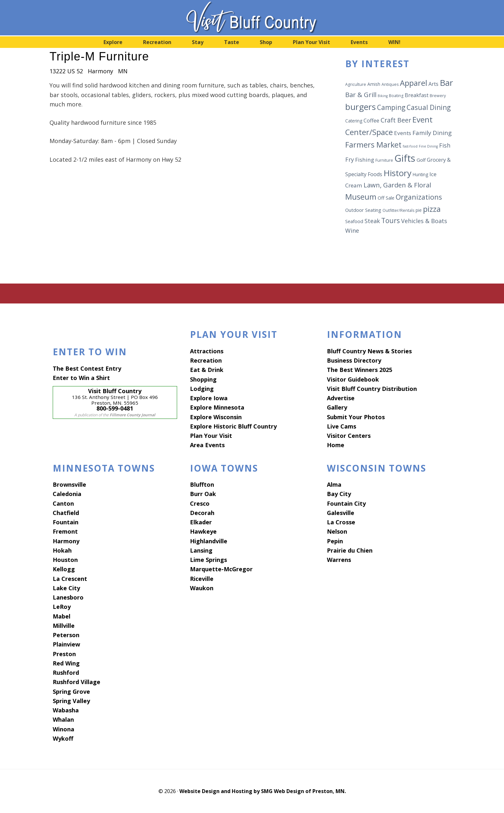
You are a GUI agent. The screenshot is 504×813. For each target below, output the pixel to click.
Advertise (341, 398)
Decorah (202, 513)
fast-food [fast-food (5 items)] (410, 146)
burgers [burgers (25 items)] (360, 107)
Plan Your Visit (211, 436)
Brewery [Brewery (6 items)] (438, 96)
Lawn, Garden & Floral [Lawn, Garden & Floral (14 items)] (397, 185)
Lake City (66, 588)
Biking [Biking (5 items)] (383, 96)
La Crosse (341, 522)
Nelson (337, 531)
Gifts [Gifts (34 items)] (405, 158)
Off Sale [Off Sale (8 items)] (386, 198)
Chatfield (66, 513)
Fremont (65, 531)
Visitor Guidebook (353, 379)
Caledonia (67, 494)
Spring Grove (71, 691)
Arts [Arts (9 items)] (433, 84)
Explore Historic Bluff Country (233, 426)
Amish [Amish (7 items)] (374, 84)
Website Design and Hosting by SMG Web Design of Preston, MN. (263, 791)
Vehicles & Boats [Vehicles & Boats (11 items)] (424, 221)
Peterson (66, 635)
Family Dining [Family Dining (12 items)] (432, 133)
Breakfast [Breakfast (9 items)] (417, 95)
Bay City (339, 494)
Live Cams (342, 426)
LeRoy (62, 607)
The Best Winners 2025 (360, 370)
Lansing (201, 550)
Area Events (207, 445)
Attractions (207, 351)
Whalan (63, 719)
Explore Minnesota (217, 407)
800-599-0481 (115, 408)
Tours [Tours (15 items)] (391, 221)
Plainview (66, 644)
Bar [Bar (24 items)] (446, 83)
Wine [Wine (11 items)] (352, 230)
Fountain (66, 522)
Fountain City (346, 503)
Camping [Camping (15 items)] (391, 107)
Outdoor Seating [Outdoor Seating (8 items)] (363, 210)
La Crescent (70, 579)
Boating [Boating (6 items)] (396, 96)
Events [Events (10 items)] (403, 133)
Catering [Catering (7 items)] (354, 121)
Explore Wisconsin (216, 417)
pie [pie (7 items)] (419, 210)
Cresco (200, 503)
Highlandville (209, 541)
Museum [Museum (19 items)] (361, 197)
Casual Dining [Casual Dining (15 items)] (429, 107)
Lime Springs (208, 560)
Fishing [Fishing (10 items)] (365, 160)
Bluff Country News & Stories (369, 351)
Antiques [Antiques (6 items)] (390, 84)
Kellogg (64, 569)
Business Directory (354, 360)
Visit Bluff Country (252, 18)
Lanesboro (68, 597)
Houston (65, 560)
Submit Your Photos (356, 417)
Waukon (202, 588)
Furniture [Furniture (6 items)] (384, 160)
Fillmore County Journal (132, 415)
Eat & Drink (207, 370)
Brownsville (69, 484)
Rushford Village (76, 682)
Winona (63, 729)
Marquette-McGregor (221, 569)
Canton (63, 503)
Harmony (66, 541)
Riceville (202, 579)
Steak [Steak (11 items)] (372, 221)
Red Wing (66, 663)
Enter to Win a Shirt (81, 378)
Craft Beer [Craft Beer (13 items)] (396, 120)
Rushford (66, 673)
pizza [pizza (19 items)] (432, 209)
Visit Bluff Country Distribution (372, 389)
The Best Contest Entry (87, 368)
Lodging (202, 389)
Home (336, 445)
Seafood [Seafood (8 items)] (354, 221)
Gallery (337, 407)
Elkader (201, 522)
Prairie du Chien (350, 550)
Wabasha (66, 710)
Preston (64, 654)
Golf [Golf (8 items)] (421, 160)
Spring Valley (71, 701)
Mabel (62, 616)
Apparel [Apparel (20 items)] (414, 83)
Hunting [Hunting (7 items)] (420, 174)
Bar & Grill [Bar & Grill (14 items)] (361, 95)
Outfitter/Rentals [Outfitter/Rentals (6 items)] (398, 210)
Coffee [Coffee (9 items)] (371, 121)
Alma (334, 484)
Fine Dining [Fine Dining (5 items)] (428, 146)
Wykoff (63, 738)
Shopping (203, 379)
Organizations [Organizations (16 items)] (419, 197)
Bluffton (202, 484)
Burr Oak (203, 494)
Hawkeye (203, 531)
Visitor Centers (349, 436)
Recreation (206, 360)
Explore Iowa (209, 398)
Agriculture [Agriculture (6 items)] (356, 84)
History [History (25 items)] (397, 173)
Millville (64, 626)
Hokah (62, 550)
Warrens (339, 560)
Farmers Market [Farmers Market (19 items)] (373, 145)
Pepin (335, 541)
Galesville (341, 513)
